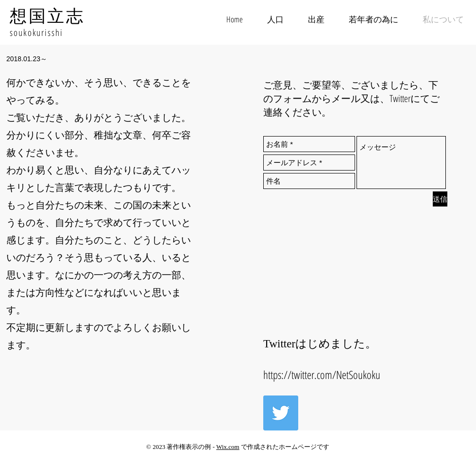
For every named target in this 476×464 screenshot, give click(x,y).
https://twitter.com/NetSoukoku (322, 375)
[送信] (440, 199)
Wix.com (228, 447)
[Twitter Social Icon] (281, 413)
